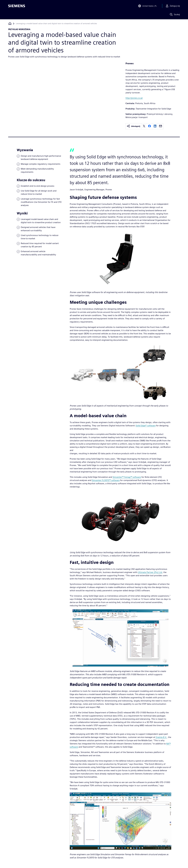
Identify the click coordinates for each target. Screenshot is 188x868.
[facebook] (150, 126)
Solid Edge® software (146, 426)
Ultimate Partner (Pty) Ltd (150, 572)
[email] (161, 126)
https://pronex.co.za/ (134, 98)
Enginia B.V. (161, 737)
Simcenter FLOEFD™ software (106, 480)
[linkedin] (155, 126)
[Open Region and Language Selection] (147, 6)
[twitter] (144, 126)
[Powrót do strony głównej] (10, 24)
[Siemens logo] (17, 6)
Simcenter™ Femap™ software (127, 477)
